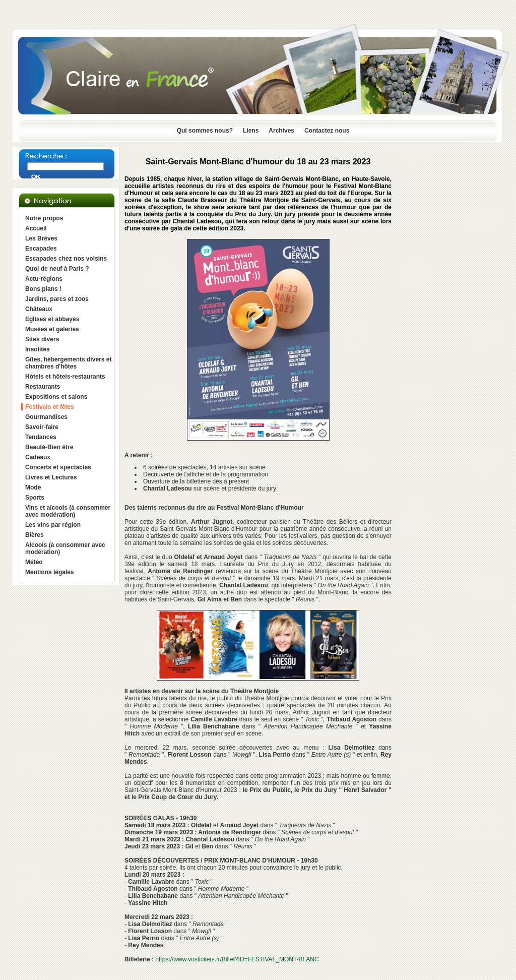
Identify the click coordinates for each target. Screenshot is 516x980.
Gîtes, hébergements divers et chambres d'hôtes (68, 363)
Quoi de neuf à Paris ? (57, 269)
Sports (35, 498)
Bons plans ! (43, 289)
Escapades (41, 249)
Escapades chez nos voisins (66, 259)
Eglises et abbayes (52, 319)
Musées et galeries (52, 329)
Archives (281, 131)
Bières (35, 535)
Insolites (38, 349)
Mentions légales (50, 572)
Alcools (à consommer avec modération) (65, 548)
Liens (251, 131)
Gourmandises (46, 417)
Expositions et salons (56, 397)
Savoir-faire (42, 427)
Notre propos (44, 218)
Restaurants (43, 387)
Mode (33, 487)
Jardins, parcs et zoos (57, 299)
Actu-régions (44, 279)
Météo (34, 562)
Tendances (41, 437)
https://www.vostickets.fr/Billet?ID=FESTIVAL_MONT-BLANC (237, 959)
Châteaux (39, 309)
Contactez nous (327, 131)
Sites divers (42, 339)
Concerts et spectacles (58, 467)
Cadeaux (38, 457)
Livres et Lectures (51, 477)
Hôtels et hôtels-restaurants (65, 377)
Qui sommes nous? (205, 131)
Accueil (36, 228)
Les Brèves (41, 238)
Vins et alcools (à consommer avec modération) (68, 511)
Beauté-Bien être (49, 447)
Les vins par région (53, 525)
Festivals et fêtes (50, 407)
